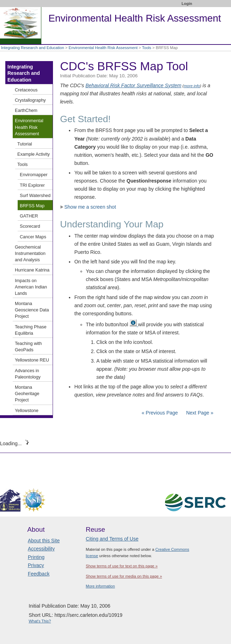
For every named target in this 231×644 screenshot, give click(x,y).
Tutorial (25, 144)
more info (192, 86)
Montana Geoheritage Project (27, 394)
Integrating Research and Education (33, 48)
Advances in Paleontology (28, 374)
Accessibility (41, 549)
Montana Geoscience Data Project (32, 310)
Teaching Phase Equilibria (31, 330)
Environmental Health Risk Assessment (103, 48)
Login (187, 4)
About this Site (44, 541)
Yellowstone (27, 411)
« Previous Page (160, 413)
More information (100, 586)
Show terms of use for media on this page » (124, 576)
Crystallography (30, 100)
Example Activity (34, 154)
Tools (147, 48)
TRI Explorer (32, 185)
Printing (36, 557)
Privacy (36, 565)
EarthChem (26, 111)
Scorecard (30, 226)
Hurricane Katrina (32, 270)
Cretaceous (26, 90)
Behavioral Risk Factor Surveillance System (134, 85)
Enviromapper (34, 175)
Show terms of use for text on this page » (122, 566)
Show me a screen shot (88, 207)
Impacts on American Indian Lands (31, 287)
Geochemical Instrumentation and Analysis (30, 254)
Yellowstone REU (32, 360)
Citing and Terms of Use (112, 539)
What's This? (40, 621)
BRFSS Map (32, 206)
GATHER (29, 216)
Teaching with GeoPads (28, 347)
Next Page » (199, 413)
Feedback (39, 574)
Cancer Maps (33, 237)
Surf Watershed (35, 196)
